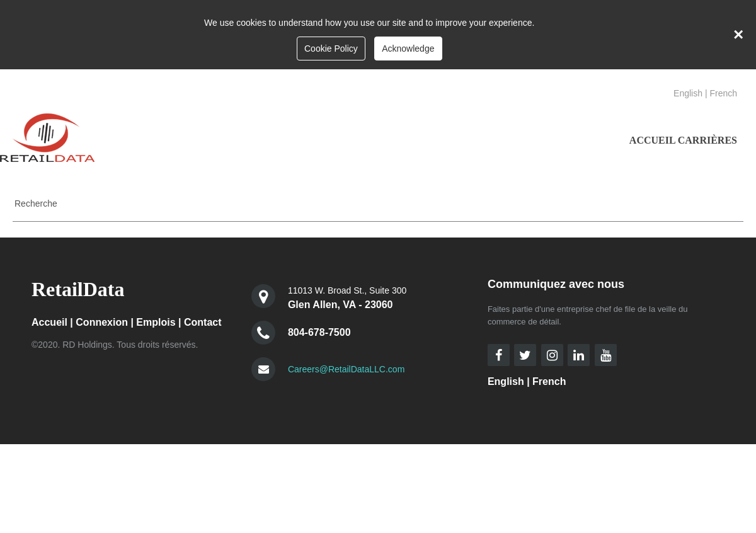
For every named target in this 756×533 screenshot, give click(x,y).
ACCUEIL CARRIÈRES (683, 140)
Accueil (49, 322)
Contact (203, 322)
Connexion (102, 322)
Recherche (36, 203)
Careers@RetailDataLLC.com (346, 369)
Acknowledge (408, 49)
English (688, 93)
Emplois (156, 322)
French (723, 93)
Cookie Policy (331, 49)
